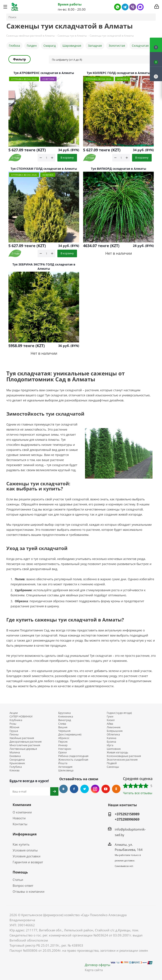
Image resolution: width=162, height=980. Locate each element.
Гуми (110, 717)
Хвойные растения (22, 738)
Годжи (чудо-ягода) (119, 713)
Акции (14, 713)
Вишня (63, 727)
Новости (19, 818)
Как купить (21, 844)
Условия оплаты (25, 850)
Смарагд (50, 46)
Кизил (111, 720)
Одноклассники (116, 789)
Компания (22, 805)
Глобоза (14, 46)
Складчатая (140, 46)
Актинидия (65, 767)
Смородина (17, 760)
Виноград (65, 720)
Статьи (18, 880)
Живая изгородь (117, 752)
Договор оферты (98, 965)
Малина (15, 752)
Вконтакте (63, 789)
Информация (25, 834)
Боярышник (115, 731)
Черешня (64, 731)
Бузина (111, 742)
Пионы (14, 734)
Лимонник (114, 727)
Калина (111, 738)
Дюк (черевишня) (70, 734)
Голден (32, 46)
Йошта (63, 763)
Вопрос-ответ (23, 886)
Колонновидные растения (124, 756)
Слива (62, 724)
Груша (14, 731)
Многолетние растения (25, 745)
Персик (63, 742)
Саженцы (113, 767)
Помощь (20, 872)
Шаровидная (72, 46)
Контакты (20, 824)
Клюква (14, 770)
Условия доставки (27, 856)
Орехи (62, 752)
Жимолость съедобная (73, 760)
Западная (95, 46)
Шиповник (114, 749)
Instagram (95, 789)
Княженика (66, 717)
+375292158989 (127, 814)
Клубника (16, 720)
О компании (22, 812)
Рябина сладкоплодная (73, 756)
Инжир (63, 745)
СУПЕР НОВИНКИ (21, 717)
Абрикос (64, 738)
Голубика (16, 767)
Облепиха (113, 734)
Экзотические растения (122, 760)
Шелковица (66, 770)
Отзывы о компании (29, 891)
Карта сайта (94, 970)
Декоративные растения (26, 742)
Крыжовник (17, 763)
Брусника (64, 713)
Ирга (110, 745)
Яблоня (14, 727)
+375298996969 (127, 819)
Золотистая (117, 46)
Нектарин (65, 749)
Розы (13, 724)
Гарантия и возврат (28, 862)
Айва (110, 724)
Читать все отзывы (138, 793)
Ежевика (15, 756)
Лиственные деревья (23, 749)
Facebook (74, 789)
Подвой (112, 763)
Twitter (85, 789)
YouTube (106, 789)
